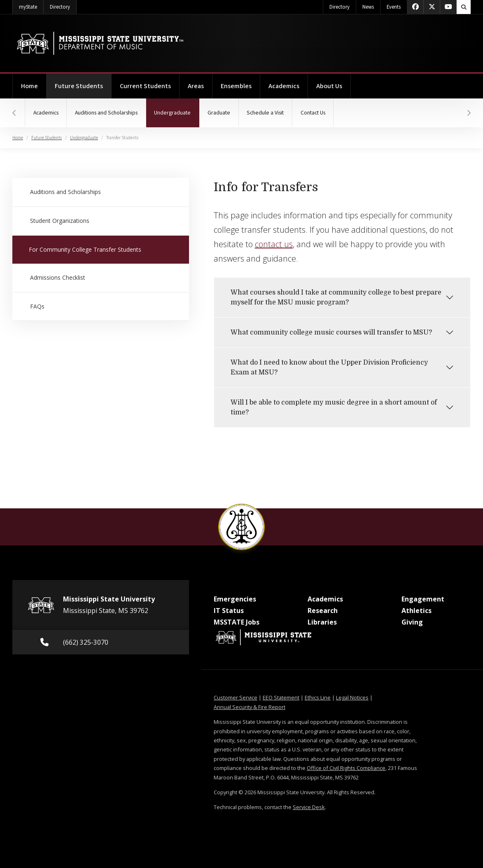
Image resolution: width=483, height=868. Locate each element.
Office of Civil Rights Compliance (346, 768)
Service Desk (309, 807)
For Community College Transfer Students (84, 249)
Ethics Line (318, 697)
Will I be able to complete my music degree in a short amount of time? (334, 407)
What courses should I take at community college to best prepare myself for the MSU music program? (336, 297)
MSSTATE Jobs (237, 622)
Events (394, 7)
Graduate (220, 113)
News (368, 7)
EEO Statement (281, 697)
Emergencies (235, 599)
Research (323, 611)
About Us (329, 86)
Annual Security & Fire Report (250, 707)
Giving (412, 622)
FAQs (37, 306)
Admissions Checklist (57, 277)
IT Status (229, 611)
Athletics (416, 611)
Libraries (322, 622)
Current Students (145, 86)
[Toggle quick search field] (464, 7)
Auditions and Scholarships (107, 113)
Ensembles (236, 86)
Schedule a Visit (266, 113)
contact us (274, 244)
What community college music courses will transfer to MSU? (331, 332)
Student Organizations (59, 221)
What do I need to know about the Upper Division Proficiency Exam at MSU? (329, 367)
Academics (284, 86)
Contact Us (314, 113)
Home (29, 86)
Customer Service (236, 697)
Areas (196, 86)
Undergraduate (177, 108)
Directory (63, 5)
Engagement (423, 599)
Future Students (83, 82)
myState (31, 5)
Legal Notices (352, 697)
